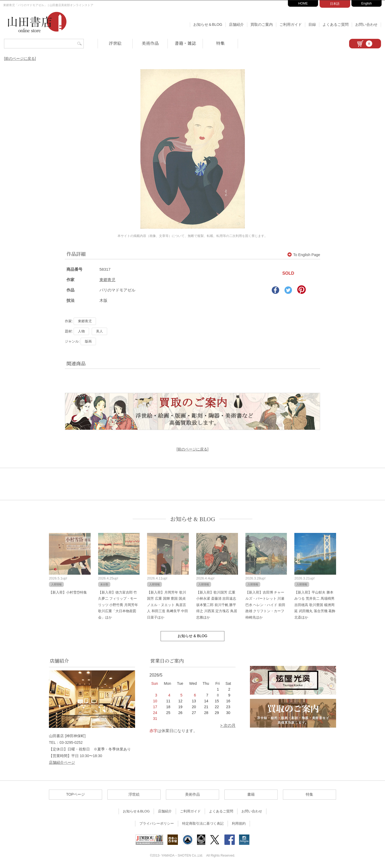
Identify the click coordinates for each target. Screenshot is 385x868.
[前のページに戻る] (20, 59)
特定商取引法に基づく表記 (203, 823)
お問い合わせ (366, 24)
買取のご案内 (262, 24)
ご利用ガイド (291, 24)
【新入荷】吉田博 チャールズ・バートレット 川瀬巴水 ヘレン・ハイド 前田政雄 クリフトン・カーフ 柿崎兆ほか (265, 605)
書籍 (251, 794)
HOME (303, 3)
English (367, 3)
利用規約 (239, 823)
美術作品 (150, 43)
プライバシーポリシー (157, 823)
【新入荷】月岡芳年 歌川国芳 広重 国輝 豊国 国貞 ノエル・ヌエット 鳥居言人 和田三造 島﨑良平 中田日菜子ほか (168, 605)
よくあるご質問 (336, 24)
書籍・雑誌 (185, 43)
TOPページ (76, 794)
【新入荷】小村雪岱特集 (68, 592)
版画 (88, 341)
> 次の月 (228, 725)
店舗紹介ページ (62, 762)
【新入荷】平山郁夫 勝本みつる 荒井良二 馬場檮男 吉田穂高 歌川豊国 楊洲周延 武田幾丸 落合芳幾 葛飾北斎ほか (315, 605)
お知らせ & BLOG (193, 519)
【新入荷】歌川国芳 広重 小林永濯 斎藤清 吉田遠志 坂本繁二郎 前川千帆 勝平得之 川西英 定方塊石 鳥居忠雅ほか (217, 605)
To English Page (304, 255)
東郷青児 (107, 280)
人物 (81, 331)
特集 (220, 43)
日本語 (335, 4)
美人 (99, 331)
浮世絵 (115, 43)
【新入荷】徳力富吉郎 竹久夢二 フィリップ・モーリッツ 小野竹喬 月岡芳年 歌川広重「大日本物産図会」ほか (118, 605)
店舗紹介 (236, 24)
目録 (312, 24)
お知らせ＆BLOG (208, 24)
